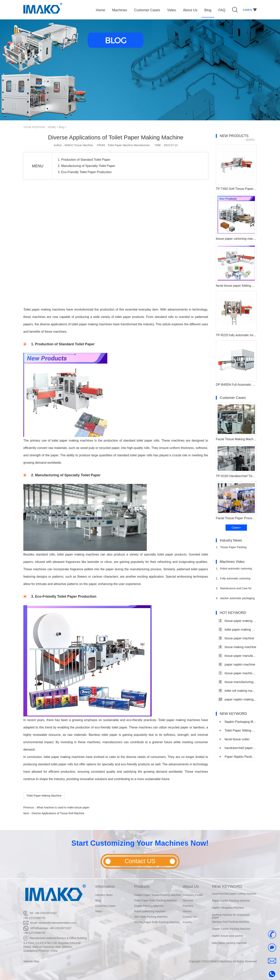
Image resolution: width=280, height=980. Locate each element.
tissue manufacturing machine (238, 682)
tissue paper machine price (238, 673)
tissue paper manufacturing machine (238, 656)
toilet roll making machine (238, 691)
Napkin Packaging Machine (238, 722)
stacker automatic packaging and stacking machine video (235, 600)
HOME (52, 127)
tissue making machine (237, 647)
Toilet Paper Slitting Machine (238, 730)
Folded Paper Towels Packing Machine (158, 895)
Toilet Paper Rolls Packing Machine (155, 900)
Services (188, 900)
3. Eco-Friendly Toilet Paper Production (85, 172)
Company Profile (193, 895)
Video (99, 911)
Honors (187, 911)
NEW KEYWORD (227, 886)
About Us (191, 886)
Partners (188, 906)
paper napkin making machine (238, 699)
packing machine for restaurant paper (231, 916)
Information (105, 886)
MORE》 (251, 140)
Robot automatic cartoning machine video (234, 570)
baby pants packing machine (229, 943)
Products (142, 886)
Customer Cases (105, 906)
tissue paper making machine (238, 621)
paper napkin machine (237, 664)
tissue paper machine (236, 638)
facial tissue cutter (234, 739)
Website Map (31, 961)
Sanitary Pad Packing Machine (231, 922)
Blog (62, 127)
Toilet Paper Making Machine (44, 796)
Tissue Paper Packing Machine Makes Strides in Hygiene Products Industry (232, 549)
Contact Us (189, 917)
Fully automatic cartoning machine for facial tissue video (234, 580)
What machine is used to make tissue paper (63, 807)
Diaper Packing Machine (149, 906)
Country (188, 922)
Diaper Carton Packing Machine (231, 929)
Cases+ (236, 528)
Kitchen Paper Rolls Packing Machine (157, 922)
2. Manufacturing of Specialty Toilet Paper (86, 166)
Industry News (104, 895)
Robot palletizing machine (150, 911)
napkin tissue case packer (228, 936)
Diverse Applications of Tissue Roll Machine (58, 813)
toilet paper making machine (238, 629)
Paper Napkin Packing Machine (238, 757)
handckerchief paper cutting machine (238, 748)
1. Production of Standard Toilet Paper (84, 160)
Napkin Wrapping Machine (228, 908)
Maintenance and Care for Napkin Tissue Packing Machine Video (235, 590)
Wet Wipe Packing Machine (151, 917)
